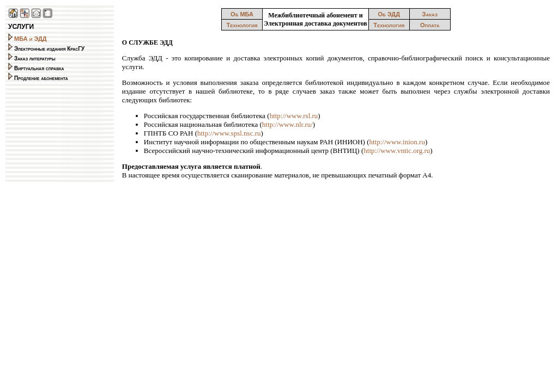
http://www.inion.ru (397, 142)
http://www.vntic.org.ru (397, 151)
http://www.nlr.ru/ (287, 124)
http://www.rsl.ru (294, 116)
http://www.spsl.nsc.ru (229, 133)
